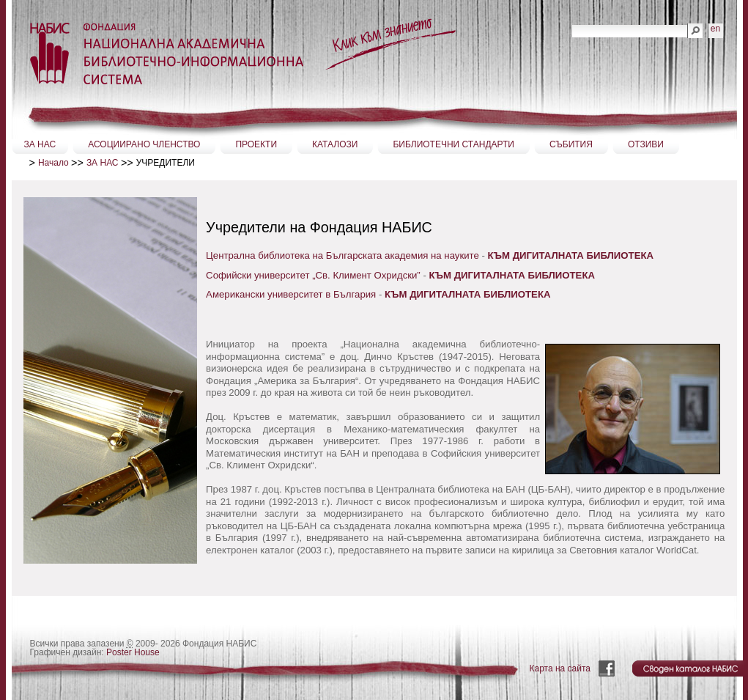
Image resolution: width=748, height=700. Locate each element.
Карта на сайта (560, 668)
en (715, 29)
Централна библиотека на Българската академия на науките (342, 255)
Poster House (133, 652)
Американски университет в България (291, 294)
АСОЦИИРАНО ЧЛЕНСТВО (144, 144)
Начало (53, 163)
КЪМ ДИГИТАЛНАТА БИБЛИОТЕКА (512, 275)
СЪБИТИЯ (571, 144)
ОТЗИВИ (646, 144)
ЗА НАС (40, 144)
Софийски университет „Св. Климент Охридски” (313, 275)
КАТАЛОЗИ (335, 144)
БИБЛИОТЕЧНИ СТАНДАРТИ (453, 144)
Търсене (572, 23)
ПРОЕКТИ (256, 144)
